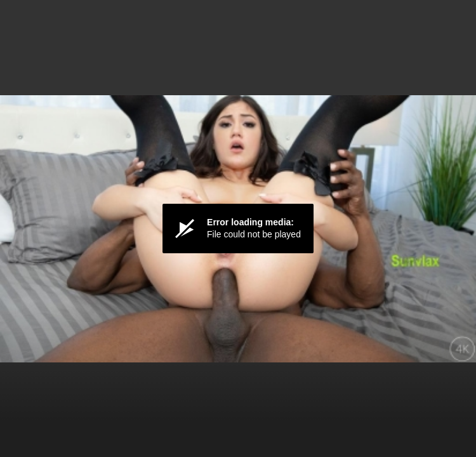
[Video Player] (238, 228)
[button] (238, 228)
